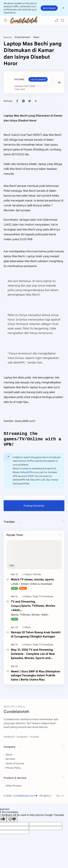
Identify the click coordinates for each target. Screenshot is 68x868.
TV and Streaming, (36, 608)
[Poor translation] (12, 821)
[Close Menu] (63, 8)
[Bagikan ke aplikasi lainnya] (36, 101)
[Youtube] (34, 738)
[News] (28, 629)
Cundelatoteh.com (26, 797)
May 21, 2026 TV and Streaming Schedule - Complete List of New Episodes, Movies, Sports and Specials (33, 656)
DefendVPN (26, 474)
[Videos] (29, 576)
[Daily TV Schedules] (43, 598)
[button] (56, 20)
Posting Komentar (34, 507)
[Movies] (37, 576)
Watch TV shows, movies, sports (32, 581)
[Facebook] (9, 738)
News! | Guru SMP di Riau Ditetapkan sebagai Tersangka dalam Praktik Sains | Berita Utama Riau (36, 677)
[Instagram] (22, 738)
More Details (49, 8)
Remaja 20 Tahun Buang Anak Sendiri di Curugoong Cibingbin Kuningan (36, 636)
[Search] (63, 20)
